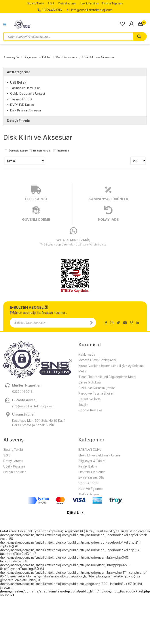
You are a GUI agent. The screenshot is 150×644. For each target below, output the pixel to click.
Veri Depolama (67, 57)
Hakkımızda (87, 354)
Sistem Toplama (112, 3)
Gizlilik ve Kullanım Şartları (97, 388)
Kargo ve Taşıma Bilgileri (96, 393)
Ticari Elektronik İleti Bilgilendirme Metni (107, 377)
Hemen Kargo (42, 151)
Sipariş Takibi (36, 3)
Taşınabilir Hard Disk (25, 88)
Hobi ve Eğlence (91, 489)
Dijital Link (75, 513)
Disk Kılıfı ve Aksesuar (98, 57)
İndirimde (63, 151)
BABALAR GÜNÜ (90, 449)
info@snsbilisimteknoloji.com (90, 10)
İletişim (83, 405)
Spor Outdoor (88, 483)
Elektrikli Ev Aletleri (92, 472)
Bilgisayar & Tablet (37, 57)
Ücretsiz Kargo (18, 151)
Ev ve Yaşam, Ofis (91, 477)
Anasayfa (11, 57)
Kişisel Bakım (88, 466)
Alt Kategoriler (18, 72)
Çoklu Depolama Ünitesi (28, 93)
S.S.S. (51, 3)
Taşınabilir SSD (21, 99)
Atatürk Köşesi (89, 494)
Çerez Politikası (90, 382)
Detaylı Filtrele (18, 121)
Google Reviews (90, 410)
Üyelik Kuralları (89, 3)
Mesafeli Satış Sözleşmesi (97, 360)
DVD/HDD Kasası (22, 105)
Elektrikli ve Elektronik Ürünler (100, 455)
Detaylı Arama (67, 3)
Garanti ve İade (90, 399)
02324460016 (50, 10)
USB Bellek (18, 82)
